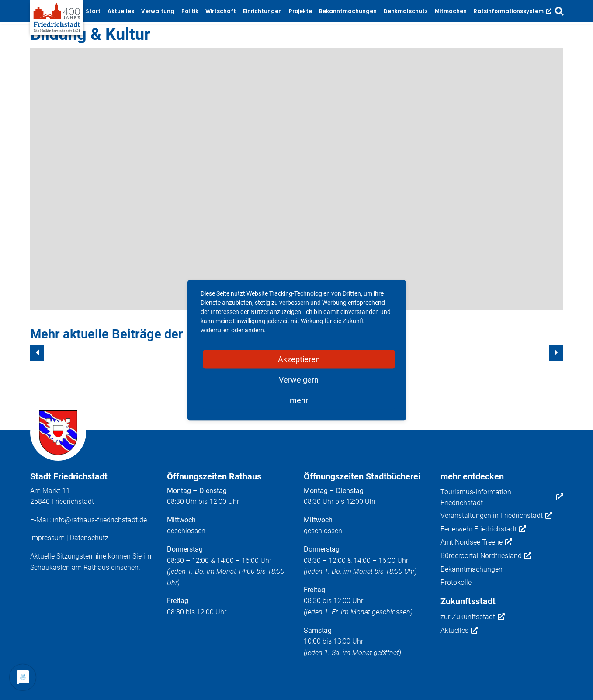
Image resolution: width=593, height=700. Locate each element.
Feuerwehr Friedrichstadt (483, 529)
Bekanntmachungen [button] (348, 11)
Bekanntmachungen (472, 569)
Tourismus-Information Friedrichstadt (502, 498)
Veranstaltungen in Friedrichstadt (496, 516)
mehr (299, 400)
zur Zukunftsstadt (473, 617)
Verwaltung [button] (158, 11)
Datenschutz (89, 538)
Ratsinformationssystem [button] (513, 11)
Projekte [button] (300, 11)
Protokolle (456, 582)
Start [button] (93, 11)
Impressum (47, 538)
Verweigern (299, 379)
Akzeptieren (299, 359)
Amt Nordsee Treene (476, 542)
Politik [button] (190, 11)
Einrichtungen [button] (262, 11)
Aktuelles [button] (121, 11)
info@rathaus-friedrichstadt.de (100, 520)
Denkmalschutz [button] (406, 11)
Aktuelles (459, 631)
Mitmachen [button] (451, 11)
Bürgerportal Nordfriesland (486, 556)
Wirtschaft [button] (221, 11)
